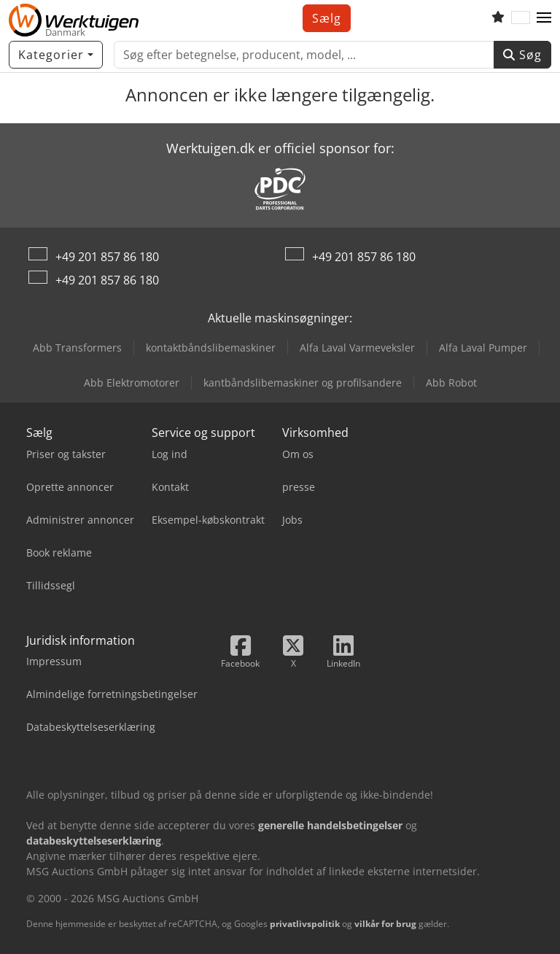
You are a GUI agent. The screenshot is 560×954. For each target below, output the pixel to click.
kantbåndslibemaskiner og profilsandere (303, 383)
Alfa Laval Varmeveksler (357, 348)
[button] (544, 18)
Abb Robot (451, 383)
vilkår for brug (385, 924)
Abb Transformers (77, 348)
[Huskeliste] (498, 18)
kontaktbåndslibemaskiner (211, 348)
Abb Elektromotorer (132, 383)
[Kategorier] (56, 55)
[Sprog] (521, 18)
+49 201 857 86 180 (107, 257)
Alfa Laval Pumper (483, 348)
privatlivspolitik (305, 924)
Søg (522, 55)
